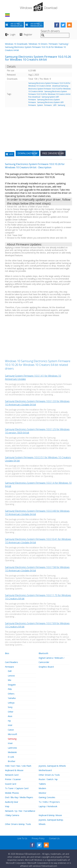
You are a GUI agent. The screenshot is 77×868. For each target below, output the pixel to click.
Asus (10, 715)
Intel (10, 724)
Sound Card (11, 782)
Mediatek (12, 750)
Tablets (42, 782)
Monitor (42, 790)
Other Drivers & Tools (50, 773)
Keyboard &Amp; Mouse (51, 812)
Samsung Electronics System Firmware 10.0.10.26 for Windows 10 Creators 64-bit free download (49, 94)
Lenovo (11, 675)
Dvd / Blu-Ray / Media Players (20, 795)
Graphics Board (46, 666)
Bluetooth (43, 653)
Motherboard (45, 768)
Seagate (12, 684)
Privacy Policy (38, 835)
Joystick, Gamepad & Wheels (53, 764)
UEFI (55, 105)
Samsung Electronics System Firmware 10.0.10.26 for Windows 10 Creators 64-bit (49, 84)
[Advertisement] (38, 127)
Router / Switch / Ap (48, 777)
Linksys (11, 702)
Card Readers (12, 662)
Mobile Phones (12, 790)
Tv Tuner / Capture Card (17, 786)
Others (11, 693)
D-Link (11, 755)
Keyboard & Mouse (15, 768)
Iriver (10, 742)
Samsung (63, 44)
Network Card (12, 773)
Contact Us (54, 835)
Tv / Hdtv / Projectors (50, 799)
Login (13, 34)
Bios (7, 653)
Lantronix (12, 746)
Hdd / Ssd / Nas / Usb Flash (19, 764)
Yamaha (12, 697)
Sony (10, 706)
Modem (42, 786)
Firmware (53, 44)
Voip (7, 804)
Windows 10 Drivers (38, 44)
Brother (12, 759)
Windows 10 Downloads (16, 44)
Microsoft (13, 733)
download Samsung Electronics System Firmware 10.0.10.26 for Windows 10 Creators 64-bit (49, 89)
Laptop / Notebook (48, 804)
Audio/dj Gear (12, 799)
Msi (10, 679)
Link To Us (22, 835)
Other (11, 710)
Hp (9, 719)
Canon (11, 728)
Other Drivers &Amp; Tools (18, 821)
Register (28, 34)
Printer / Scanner (13, 777)
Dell (10, 671)
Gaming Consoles (47, 795)
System (40, 105)
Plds (10, 688)
